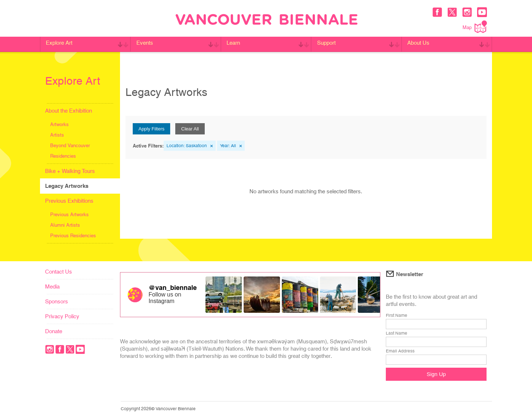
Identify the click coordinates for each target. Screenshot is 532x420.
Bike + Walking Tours (70, 171)
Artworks (59, 124)
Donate (54, 331)
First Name (397, 315)
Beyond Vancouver (70, 146)
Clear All (190, 129)
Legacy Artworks (67, 186)
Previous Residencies (73, 236)
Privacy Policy (62, 316)
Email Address (400, 351)
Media (52, 286)
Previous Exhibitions (69, 201)
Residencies (63, 156)
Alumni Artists (65, 225)
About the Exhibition (69, 111)
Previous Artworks (69, 215)
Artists (57, 135)
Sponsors (57, 301)
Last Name (397, 333)
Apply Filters (152, 129)
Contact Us (59, 272)
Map (475, 27)
